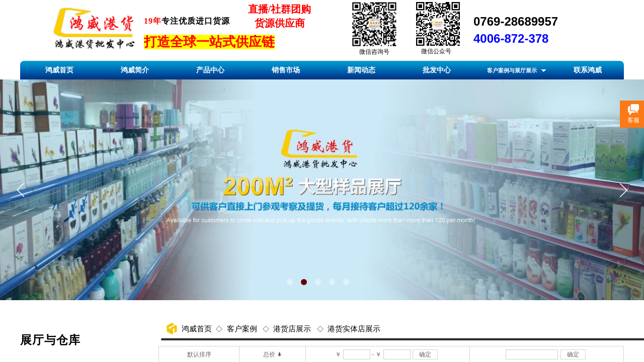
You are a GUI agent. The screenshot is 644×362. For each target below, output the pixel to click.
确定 (425, 354)
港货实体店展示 (354, 329)
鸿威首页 (197, 329)
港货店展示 (292, 329)
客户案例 (242, 329)
